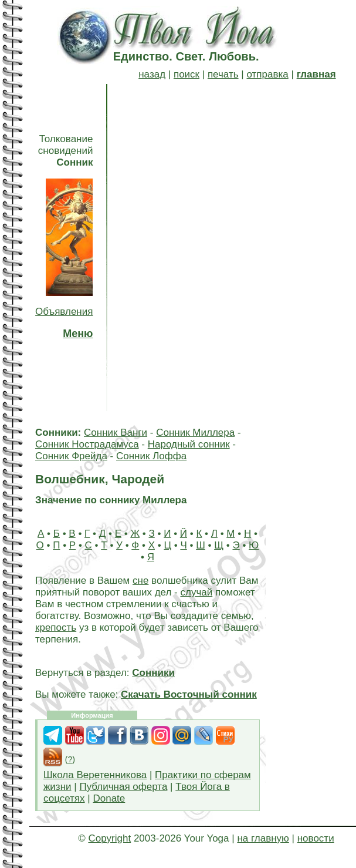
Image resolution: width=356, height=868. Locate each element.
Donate (109, 798)
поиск (187, 74)
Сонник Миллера (195, 433)
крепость (56, 628)
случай (196, 592)
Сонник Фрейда (71, 456)
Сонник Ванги (116, 433)
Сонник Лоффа (151, 456)
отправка (267, 74)
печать (223, 74)
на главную (263, 838)
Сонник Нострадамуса (87, 444)
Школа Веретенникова (95, 775)
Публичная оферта (123, 787)
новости (316, 838)
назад (152, 74)
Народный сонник (189, 444)
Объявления (64, 312)
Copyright (109, 838)
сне (140, 581)
